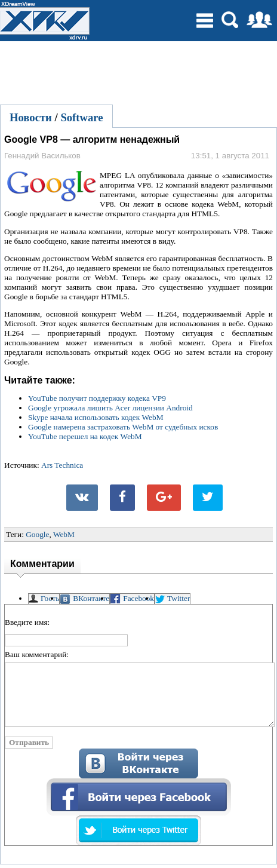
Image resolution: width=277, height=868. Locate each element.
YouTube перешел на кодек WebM (85, 436)
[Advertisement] (138, 71)
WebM (64, 534)
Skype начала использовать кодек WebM (96, 417)
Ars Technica (62, 465)
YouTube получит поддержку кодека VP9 (97, 398)
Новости (31, 117)
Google (37, 534)
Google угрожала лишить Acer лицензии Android (110, 408)
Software (81, 117)
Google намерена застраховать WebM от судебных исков (123, 427)
